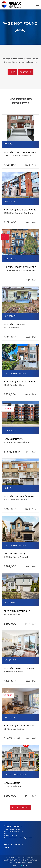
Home (12, 72)
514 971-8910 (13, 836)
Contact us (26, 72)
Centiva (24, 865)
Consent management (26, 862)
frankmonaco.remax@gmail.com (21, 838)
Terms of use (12, 862)
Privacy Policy (33, 861)
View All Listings (20, 807)
